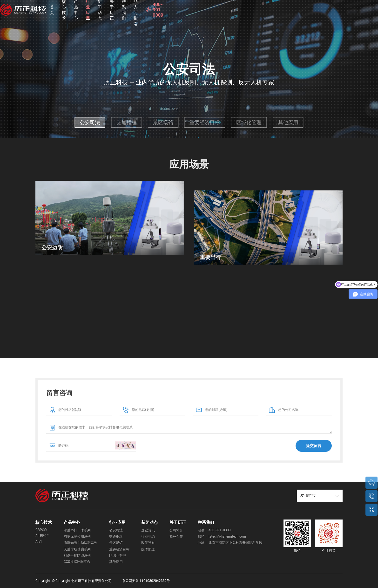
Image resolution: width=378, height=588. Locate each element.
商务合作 (176, 537)
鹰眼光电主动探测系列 (81, 543)
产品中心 (173, 10)
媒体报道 (148, 549)
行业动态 (148, 537)
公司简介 (176, 530)
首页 (128, 10)
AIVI (39, 542)
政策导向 (148, 543)
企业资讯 (148, 530)
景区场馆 (163, 123)
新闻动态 (221, 10)
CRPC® (41, 530)
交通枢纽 (127, 123)
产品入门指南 (298, 10)
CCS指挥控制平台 (77, 562)
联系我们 (270, 10)
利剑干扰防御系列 (77, 556)
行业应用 (197, 10)
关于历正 (245, 10)
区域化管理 (249, 123)
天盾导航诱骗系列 (77, 549)
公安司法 (90, 123)
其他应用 (288, 123)
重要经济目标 (205, 123)
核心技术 (148, 10)
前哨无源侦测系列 (77, 537)
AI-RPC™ (42, 536)
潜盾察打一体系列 (77, 530)
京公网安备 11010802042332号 (146, 581)
